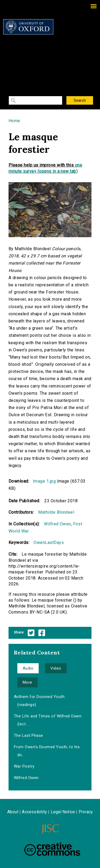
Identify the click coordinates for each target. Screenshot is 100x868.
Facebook (42, 633)
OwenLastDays (49, 542)
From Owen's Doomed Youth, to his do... (47, 751)
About (13, 812)
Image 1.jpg (44, 481)
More (27, 682)
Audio (28, 668)
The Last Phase (29, 735)
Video (56, 668)
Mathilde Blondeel (56, 512)
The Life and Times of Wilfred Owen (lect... (48, 720)
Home (14, 121)
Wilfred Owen (57, 524)
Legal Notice (63, 812)
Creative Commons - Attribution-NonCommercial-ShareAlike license (52, 849)
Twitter (31, 633)
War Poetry (24, 766)
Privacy (86, 812)
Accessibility (34, 812)
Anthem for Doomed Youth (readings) (39, 701)
